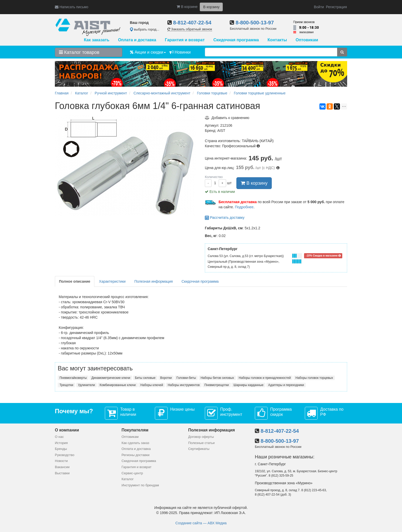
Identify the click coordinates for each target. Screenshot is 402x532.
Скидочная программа (236, 40)
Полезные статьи (201, 443)
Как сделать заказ (135, 443)
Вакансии (62, 467)
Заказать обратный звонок (190, 29)
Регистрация (336, 7)
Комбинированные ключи (118, 385)
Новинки (180, 52)
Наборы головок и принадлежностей (265, 378)
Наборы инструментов (184, 385)
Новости (61, 461)
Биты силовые (145, 378)
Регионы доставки (135, 455)
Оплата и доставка (137, 40)
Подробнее (244, 207)
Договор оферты (201, 437)
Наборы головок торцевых (314, 378)
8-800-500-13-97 (255, 23)
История (61, 443)
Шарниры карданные (249, 385)
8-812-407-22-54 (192, 23)
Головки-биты (186, 378)
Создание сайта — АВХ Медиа (201, 523)
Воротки (166, 378)
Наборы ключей (152, 385)
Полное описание (75, 281)
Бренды (61, 449)
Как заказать (97, 40)
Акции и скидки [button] (148, 52)
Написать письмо (72, 7)
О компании (67, 430)
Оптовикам (307, 40)
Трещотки (66, 385)
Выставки (62, 473)
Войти (319, 7)
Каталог (128, 479)
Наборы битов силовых (217, 378)
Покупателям (135, 430)
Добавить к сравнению (227, 118)
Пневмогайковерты (73, 378)
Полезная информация (154, 281)
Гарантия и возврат (185, 40)
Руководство (65, 455)
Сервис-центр (132, 473)
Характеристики (112, 281)
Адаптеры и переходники (286, 385)
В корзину (254, 183)
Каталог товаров (79, 52)
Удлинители (86, 385)
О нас (59, 437)
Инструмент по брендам (140, 485)
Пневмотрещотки (217, 385)
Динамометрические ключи (111, 378)
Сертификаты (199, 449)
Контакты (277, 40)
